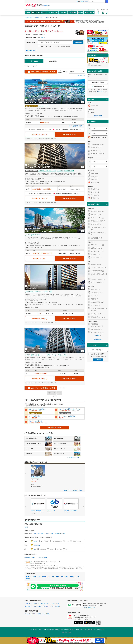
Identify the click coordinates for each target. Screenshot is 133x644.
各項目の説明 (98, 339)
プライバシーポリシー (35, 629)
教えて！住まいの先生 (44, 614)
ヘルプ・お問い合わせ (98, 629)
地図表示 (53, 61)
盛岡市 (43, 37)
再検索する (78, 42)
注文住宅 (70, 13)
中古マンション (46, 13)
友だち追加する (75, 605)
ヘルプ (86, 1)
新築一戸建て (54, 13)
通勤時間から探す (60, 534)
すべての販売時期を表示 (76, 126)
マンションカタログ (30, 614)
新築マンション (36, 13)
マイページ (99, 92)
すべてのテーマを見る (74, 458)
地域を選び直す (98, 116)
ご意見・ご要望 (86, 629)
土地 (75, 13)
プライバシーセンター (48, 629)
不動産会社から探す (30, 557)
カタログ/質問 (89, 13)
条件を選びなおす (31, 50)
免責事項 (78, 629)
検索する (98, 360)
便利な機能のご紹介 (90, 608)
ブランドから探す (42, 557)
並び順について (81, 75)
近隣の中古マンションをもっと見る (73, 490)
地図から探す (49, 534)
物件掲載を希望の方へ (68, 629)
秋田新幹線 (37, 545)
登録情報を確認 (46, 6)
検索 (107, 1)
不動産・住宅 (28, 604)
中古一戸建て (63, 13)
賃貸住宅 (28, 13)
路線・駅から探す (39, 534)
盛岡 (35, 549)
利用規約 (58, 629)
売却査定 (80, 13)
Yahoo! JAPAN (80, 1)
